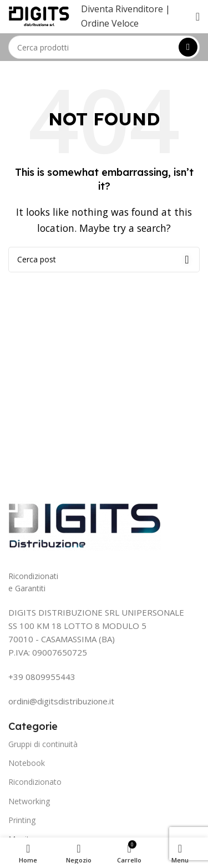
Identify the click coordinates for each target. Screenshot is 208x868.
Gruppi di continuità (43, 744)
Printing (22, 820)
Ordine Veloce (110, 23)
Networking (29, 801)
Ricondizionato (35, 782)
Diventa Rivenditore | (126, 9)
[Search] (104, 47)
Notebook (27, 763)
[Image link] (85, 525)
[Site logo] (39, 16)
